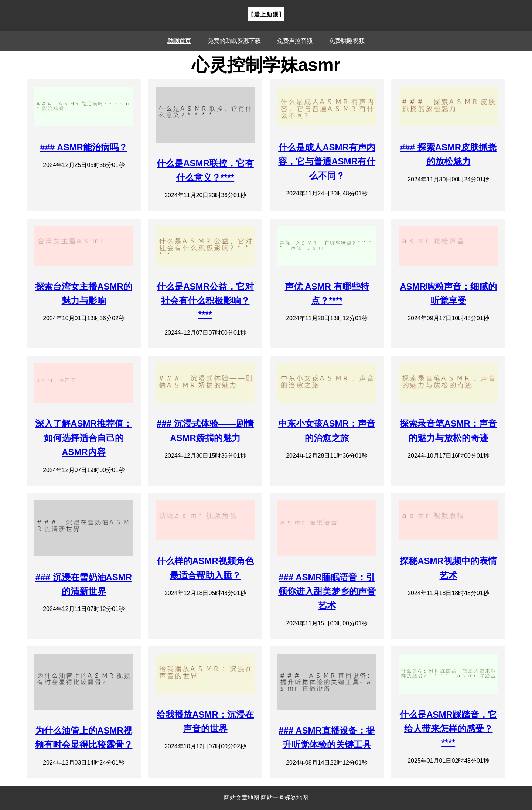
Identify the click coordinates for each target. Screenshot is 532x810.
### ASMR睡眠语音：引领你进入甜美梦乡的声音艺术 (327, 591)
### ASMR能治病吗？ (83, 147)
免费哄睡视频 (347, 41)
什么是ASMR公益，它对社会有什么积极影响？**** (205, 301)
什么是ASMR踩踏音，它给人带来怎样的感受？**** (448, 729)
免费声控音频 (295, 41)
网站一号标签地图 (284, 798)
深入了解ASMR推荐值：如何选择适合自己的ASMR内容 (84, 438)
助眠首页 (179, 41)
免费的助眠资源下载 (234, 41)
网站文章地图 (242, 798)
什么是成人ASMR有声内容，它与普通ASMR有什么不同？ (327, 161)
